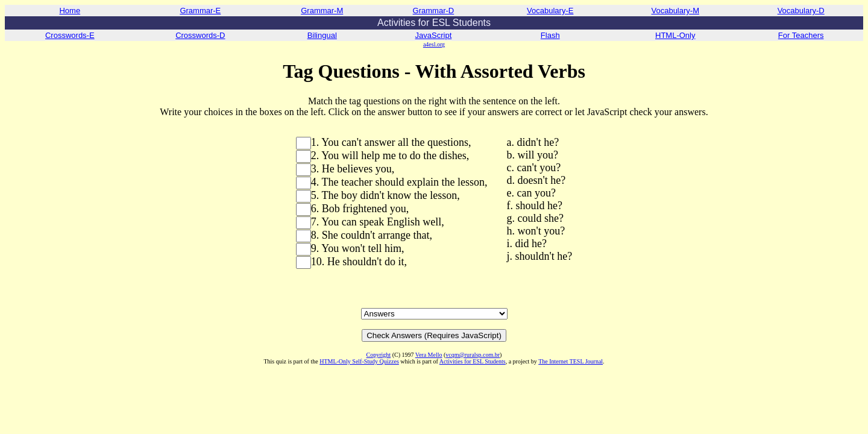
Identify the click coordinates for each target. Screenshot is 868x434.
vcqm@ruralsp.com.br (473, 355)
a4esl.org (434, 44)
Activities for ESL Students (473, 361)
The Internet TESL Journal (571, 361)
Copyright (379, 355)
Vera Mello (429, 355)
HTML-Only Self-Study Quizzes (359, 361)
